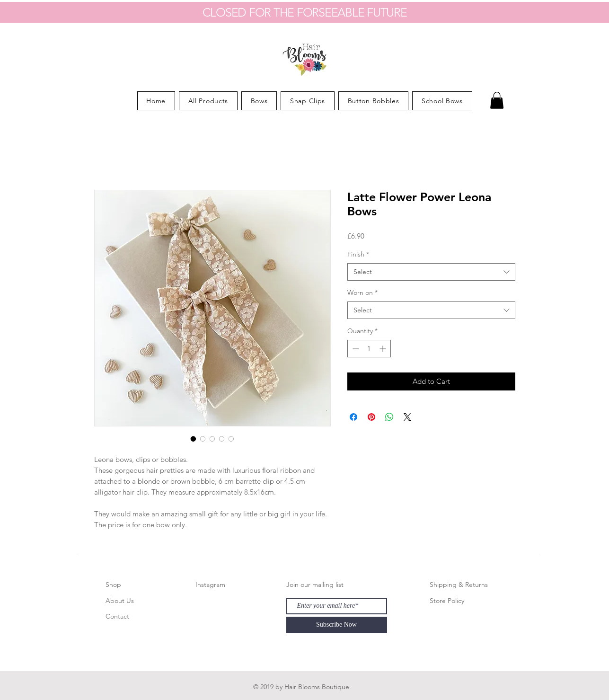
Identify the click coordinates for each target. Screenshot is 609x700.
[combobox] (431, 272)
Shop (113, 585)
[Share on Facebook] (353, 417)
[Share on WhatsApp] (389, 417)
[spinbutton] (369, 349)
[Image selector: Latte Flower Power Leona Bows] (194, 439)
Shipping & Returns (459, 585)
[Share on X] (407, 417)
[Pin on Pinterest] (371, 417)
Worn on (362, 292)
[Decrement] (355, 349)
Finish (358, 254)
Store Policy (447, 601)
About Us (120, 601)
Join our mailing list (315, 585)
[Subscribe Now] (337, 625)
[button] (497, 100)
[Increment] (384, 349)
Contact (117, 616)
